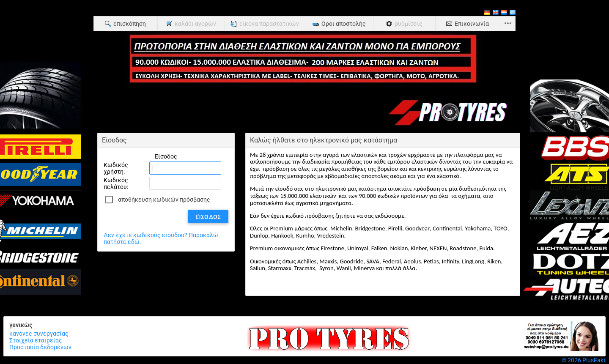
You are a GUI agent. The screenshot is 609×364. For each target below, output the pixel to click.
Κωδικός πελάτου (116, 183)
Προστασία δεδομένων (40, 347)
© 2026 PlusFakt (584, 360)
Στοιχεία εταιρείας (36, 340)
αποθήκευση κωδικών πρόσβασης (164, 200)
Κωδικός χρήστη (116, 168)
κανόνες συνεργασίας (39, 334)
